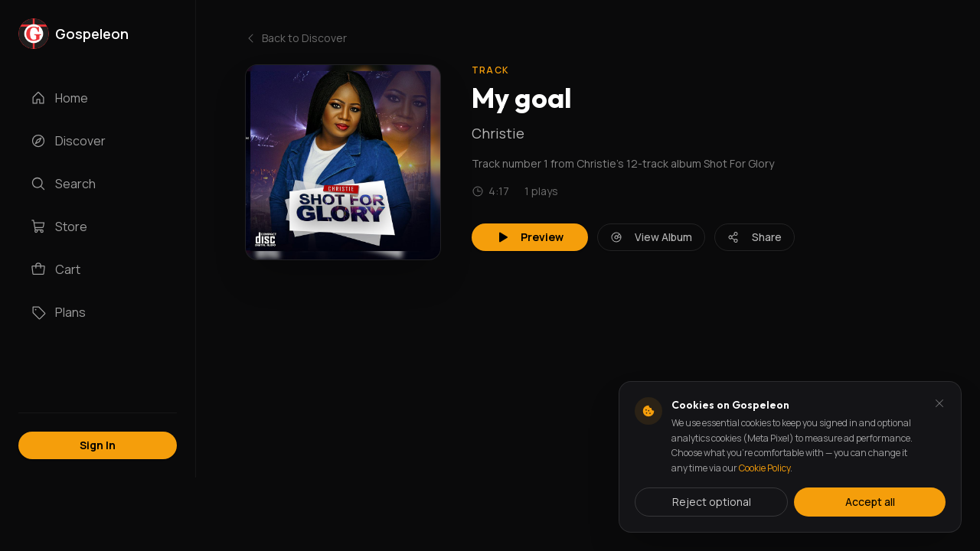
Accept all (870, 502)
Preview (530, 237)
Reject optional (712, 502)
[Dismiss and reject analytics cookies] (939, 403)
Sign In (98, 445)
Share (755, 237)
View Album (651, 237)
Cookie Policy (764, 468)
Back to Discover (296, 38)
